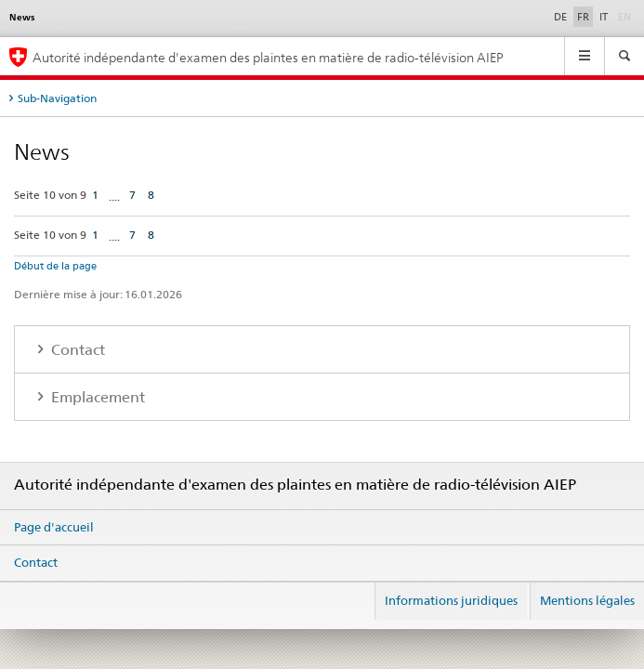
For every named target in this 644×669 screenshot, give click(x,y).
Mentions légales (587, 600)
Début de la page (55, 266)
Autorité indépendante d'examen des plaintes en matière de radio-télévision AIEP (268, 57)
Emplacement (96, 397)
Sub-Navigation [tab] (57, 98)
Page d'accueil (54, 527)
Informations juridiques (451, 600)
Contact (76, 350)
